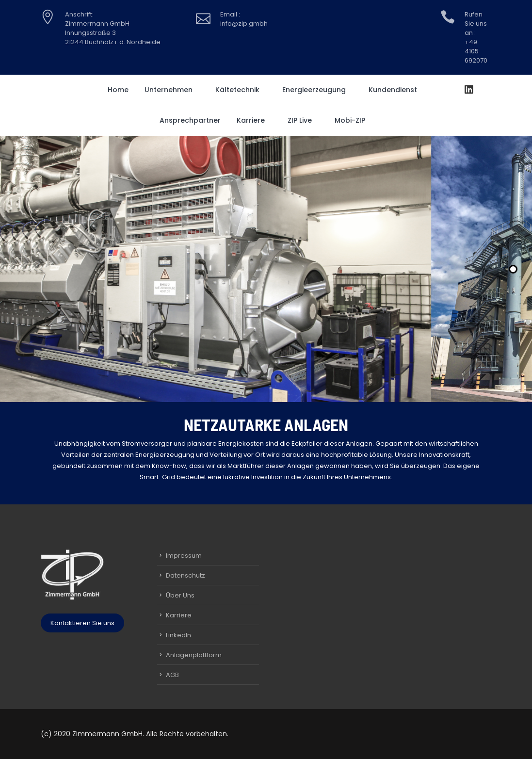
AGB (172, 675)
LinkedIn (178, 635)
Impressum (184, 556)
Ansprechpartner (190, 120)
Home (118, 90)
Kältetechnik (241, 90)
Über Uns (180, 595)
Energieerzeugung (317, 90)
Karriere (254, 120)
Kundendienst (396, 90)
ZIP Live (303, 120)
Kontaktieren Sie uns (82, 623)
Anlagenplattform (194, 655)
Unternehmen (172, 90)
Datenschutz (185, 575)
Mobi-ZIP (353, 120)
